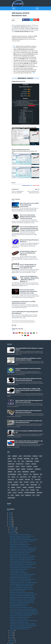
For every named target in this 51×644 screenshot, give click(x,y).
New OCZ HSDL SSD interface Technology (20, 524)
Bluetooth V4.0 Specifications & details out (28, 247)
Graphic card (11, 454)
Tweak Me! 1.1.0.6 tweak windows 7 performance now (23, 538)
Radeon (13, 477)
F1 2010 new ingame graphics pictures (19, 559)
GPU (9, 467)
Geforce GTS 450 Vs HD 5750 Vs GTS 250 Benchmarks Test (24, 602)
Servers (25, 477)
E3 (19, 480)
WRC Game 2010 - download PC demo (19, 533)
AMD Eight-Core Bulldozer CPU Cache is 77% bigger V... (23, 546)
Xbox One (34, 467)
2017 (10, 504)
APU (41, 464)
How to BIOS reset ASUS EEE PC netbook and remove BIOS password (29, 411)
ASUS (37, 472)
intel (23, 451)
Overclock (36, 464)
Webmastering (15, 475)
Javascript (39, 482)
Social (38, 485)
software (20, 448)
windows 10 (28, 485)
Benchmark (10, 198)
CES (31, 464)
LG (9, 485)
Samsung (33, 462)
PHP (34, 485)
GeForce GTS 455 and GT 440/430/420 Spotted (21, 617)
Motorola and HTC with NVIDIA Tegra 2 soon (20, 534)
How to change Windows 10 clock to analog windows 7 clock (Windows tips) (28, 267)
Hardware (15, 446)
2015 (10, 508)
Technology (11, 456)
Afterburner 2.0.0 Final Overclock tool (19, 609)
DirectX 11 (14, 480)
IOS (9, 477)
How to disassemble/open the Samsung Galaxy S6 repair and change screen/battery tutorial (29, 238)
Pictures (26, 472)
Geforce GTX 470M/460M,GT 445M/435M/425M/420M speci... (24, 604)
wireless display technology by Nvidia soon (20, 542)
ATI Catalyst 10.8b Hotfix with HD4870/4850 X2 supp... (23, 585)
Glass (22, 480)
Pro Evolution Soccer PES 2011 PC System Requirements (24, 572)
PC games (37, 451)
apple (19, 462)
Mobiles (10, 451)
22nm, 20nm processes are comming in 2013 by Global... (23, 599)
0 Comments (13, 20)
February (13, 630)
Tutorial (27, 454)
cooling (22, 475)
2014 (10, 509)
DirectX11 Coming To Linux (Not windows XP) (21, 551)
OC (17, 467)
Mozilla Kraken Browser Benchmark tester (20, 567)
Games (20, 446)
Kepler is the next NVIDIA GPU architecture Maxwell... (23, 554)
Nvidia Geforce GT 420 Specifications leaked (21, 605)
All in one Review (12, 464)
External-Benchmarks (30, 482)
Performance (25, 462)
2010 (10, 516)
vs (39, 475)
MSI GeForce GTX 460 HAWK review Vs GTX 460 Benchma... (24, 610)
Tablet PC (25, 464)
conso (9, 482)
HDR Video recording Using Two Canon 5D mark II (22, 582)
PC (32, 469)
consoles (34, 454)
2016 (10, 506)
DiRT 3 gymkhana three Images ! (18, 561)
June (12, 624)
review (18, 459)
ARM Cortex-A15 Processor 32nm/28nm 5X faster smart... (24, 584)
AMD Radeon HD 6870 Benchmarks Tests (20, 619)
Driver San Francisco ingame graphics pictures (21, 597)
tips (39, 467)
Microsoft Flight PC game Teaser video (19, 544)
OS (16, 469)
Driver (14, 448)
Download (35, 446)
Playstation (11, 469)
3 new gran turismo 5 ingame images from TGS (21, 566)
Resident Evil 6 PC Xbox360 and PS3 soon (20, 607)
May (11, 625)
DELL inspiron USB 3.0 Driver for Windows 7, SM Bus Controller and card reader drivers (29, 432)
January (12, 632)
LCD (9, 475)
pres (22, 485)
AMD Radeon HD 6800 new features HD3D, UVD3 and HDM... (24, 529)
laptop (23, 456)
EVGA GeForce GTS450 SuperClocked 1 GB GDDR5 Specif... (24, 600)
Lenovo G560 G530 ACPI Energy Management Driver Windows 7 (25, 307)
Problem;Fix (30, 459)
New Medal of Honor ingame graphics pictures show (23, 564)
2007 (10, 637)
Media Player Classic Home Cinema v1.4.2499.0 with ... (23, 589)
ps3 (9, 480)
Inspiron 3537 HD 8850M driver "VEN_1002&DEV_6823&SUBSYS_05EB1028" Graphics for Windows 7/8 (28, 278)
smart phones (11, 488)
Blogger (20, 482)
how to (18, 456)
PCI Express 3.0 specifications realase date (20, 571)
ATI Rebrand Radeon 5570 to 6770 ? (18, 595)
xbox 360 (10, 472)
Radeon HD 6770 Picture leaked (18, 581)
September (13, 523)
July (11, 622)
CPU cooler (37, 469)
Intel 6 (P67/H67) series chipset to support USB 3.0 (22, 526)
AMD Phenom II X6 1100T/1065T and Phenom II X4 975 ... (23, 549)
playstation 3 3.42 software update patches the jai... (22, 592)
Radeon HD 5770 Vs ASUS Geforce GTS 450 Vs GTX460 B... (24, 615)
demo (21, 472)
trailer (35, 456)
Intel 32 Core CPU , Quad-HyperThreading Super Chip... (23, 569)
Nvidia (36, 448)
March (12, 629)
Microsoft (29, 456)
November (13, 519)
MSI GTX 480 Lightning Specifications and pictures (22, 579)
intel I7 (15, 482)
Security (19, 477)
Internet (32, 480)
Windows (10, 462)
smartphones (29, 451)
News (14, 198)
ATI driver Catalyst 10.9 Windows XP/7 (19, 562)
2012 (10, 513)
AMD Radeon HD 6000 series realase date (20, 528)
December (13, 518)
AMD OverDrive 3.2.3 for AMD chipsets (19, 536)
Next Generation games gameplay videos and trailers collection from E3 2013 (29, 289)
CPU (19, 451)
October (12, 521)
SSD (29, 467)
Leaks (12, 485)
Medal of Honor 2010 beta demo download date (22, 547)
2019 (10, 503)
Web (37, 480)
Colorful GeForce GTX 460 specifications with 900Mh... (23, 614)
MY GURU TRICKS (20, 454)
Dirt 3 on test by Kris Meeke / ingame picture (21, 577)
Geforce (32, 472)
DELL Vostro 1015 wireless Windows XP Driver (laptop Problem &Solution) (29, 228)
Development (34, 475)
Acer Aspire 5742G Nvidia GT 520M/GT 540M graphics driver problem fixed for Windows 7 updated (28, 380)
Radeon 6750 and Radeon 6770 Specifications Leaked (23, 539)
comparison (38, 459)
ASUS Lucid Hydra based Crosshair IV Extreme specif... (23, 557)
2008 (10, 635)
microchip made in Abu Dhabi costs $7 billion (21, 556)
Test (18, 198)
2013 (10, 511)
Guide (27, 480)
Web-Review (31, 477)
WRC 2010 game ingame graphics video (19, 594)
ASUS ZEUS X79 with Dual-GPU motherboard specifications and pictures (28, 401)
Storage (16, 472)
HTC (41, 472)
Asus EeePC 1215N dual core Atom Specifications (22, 590)
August (12, 620)
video (41, 446)
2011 (10, 514)
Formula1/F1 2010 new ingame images (19, 612)
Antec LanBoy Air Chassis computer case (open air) (22, 531)
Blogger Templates (32, 642)
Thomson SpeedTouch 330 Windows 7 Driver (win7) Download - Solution (28, 349)
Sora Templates (23, 642)
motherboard (11, 459)
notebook (38, 477)
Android (23, 459)
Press (9, 448)
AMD (32, 448)
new (15, 462)
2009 (10, 634)
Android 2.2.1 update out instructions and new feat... (23, 541)
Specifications (27, 446)
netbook (21, 469)
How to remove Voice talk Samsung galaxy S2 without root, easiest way (29, 391)
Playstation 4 (23, 467)
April (11, 627)
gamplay (17, 485)
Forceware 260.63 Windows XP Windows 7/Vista (21, 576)
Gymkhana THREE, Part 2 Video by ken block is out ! (22, 574)
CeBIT (28, 475)
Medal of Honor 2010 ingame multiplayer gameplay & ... (23, 587)
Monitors (27, 469)
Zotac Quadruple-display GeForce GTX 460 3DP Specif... (23, 552)
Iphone (13, 467)
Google (19, 464)
